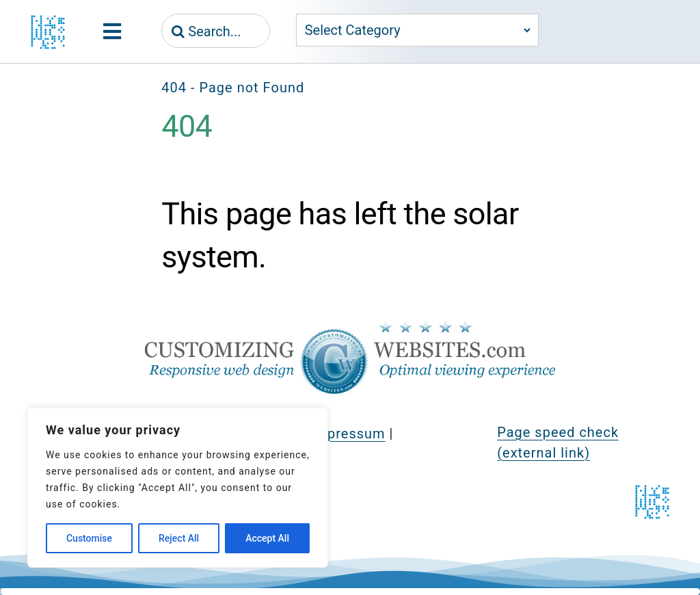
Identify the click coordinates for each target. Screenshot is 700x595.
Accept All (267, 538)
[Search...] (216, 31)
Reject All (179, 538)
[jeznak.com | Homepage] (48, 32)
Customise (89, 538)
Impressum (348, 434)
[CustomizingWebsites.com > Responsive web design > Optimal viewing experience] (350, 328)
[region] (178, 488)
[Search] (178, 31)
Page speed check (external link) (558, 442)
